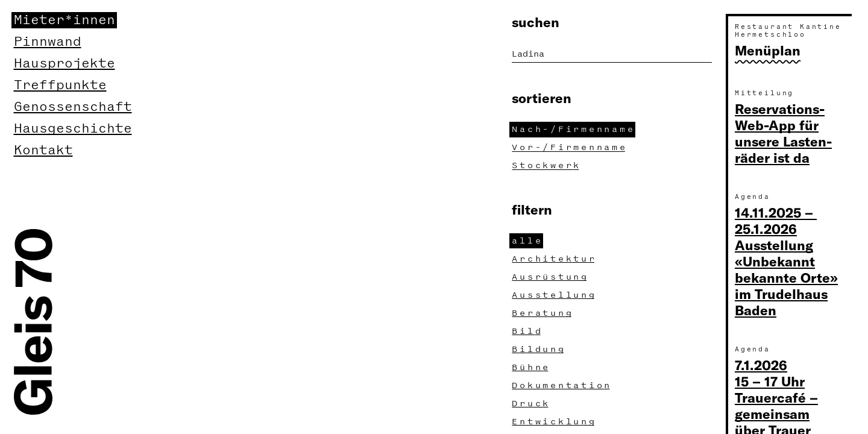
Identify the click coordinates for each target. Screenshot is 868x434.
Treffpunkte (60, 85)
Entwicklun (554, 422)
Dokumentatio (562, 385)
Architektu (554, 259)
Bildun (539, 349)
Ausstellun (554, 295)
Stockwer (547, 165)
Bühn (531, 367)
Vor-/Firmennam (570, 147)
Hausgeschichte (73, 129)
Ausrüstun (550, 277)
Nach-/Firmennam (574, 129)
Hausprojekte (64, 64)
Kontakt (43, 150)
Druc (531, 404)
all (527, 241)
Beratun (543, 313)
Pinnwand (48, 42)
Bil (527, 331)
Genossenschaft (73, 107)
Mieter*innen (64, 20)
